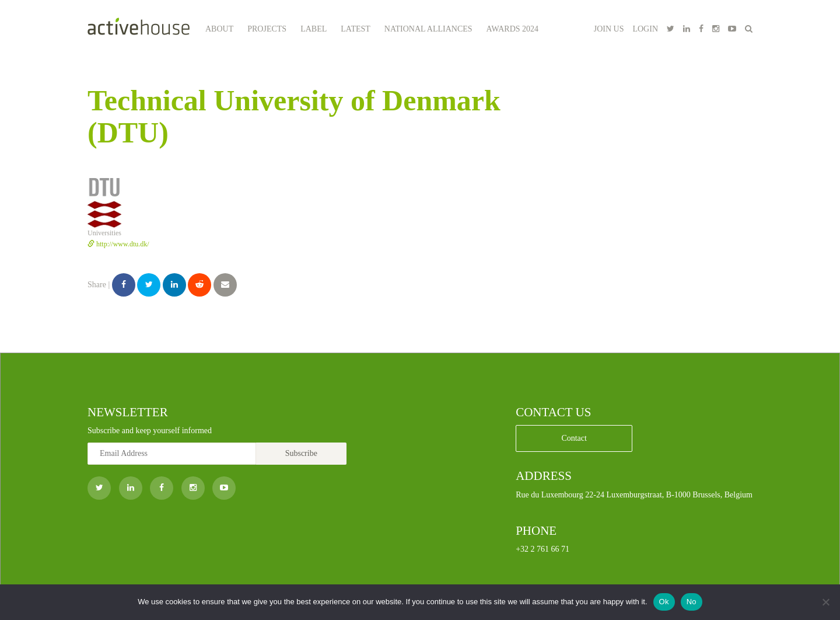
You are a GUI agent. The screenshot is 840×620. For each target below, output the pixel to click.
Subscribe (301, 453)
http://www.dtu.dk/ (118, 244)
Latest (356, 29)
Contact (574, 438)
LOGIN (645, 29)
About (219, 29)
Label (314, 29)
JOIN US (609, 29)
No (692, 602)
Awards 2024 (513, 29)
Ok (664, 602)
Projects (267, 29)
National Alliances (428, 29)
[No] (825, 602)
